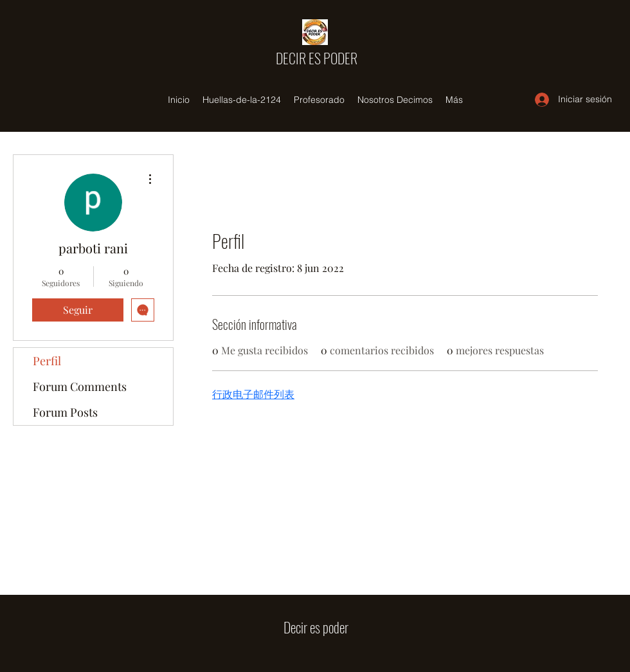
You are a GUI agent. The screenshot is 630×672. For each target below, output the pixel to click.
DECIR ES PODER (317, 58)
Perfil (47, 361)
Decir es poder (316, 627)
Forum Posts (65, 412)
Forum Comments (80, 386)
